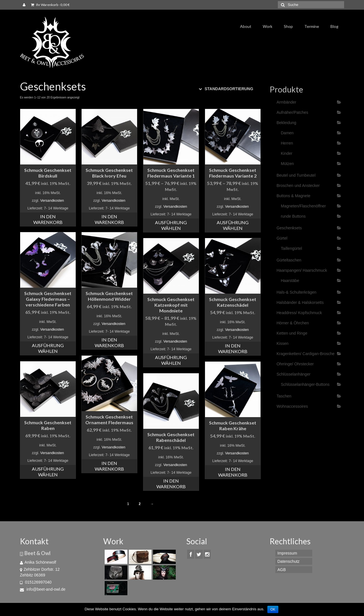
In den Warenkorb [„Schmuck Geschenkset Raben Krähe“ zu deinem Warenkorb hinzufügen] (233, 472)
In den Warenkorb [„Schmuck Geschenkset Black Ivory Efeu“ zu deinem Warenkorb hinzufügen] (109, 219)
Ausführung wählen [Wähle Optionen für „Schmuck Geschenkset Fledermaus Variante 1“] (171, 225)
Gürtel (282, 238)
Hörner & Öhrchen (293, 323)
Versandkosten (52, 201)
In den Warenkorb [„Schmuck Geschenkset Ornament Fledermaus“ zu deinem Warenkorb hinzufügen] (109, 466)
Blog (334, 26)
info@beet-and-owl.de (43, 589)
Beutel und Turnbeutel (296, 175)
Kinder (287, 153)
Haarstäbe (290, 281)
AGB (282, 570)
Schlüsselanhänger (294, 374)
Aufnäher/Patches (292, 112)
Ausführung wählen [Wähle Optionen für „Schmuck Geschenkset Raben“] (48, 472)
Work (268, 26)
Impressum (287, 553)
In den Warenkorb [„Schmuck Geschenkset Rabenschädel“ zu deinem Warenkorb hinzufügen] (171, 484)
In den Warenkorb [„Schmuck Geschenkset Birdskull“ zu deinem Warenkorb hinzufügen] (48, 219)
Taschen (284, 396)
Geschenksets (289, 228)
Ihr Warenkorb (50, 5)
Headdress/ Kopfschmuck (299, 313)
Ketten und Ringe (292, 333)
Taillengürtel (292, 248)
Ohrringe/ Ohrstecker (295, 364)
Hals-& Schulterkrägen (297, 292)
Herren (287, 143)
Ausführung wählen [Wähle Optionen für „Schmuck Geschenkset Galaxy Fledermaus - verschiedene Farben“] (48, 348)
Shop (288, 26)
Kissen (283, 343)
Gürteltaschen (289, 260)
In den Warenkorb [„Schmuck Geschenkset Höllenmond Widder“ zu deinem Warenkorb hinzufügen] (109, 342)
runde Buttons (293, 216)
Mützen (288, 164)
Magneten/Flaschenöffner (304, 206)
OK (273, 609)
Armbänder (287, 102)
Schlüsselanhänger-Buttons (305, 384)
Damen (287, 133)
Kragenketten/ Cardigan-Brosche (306, 354)
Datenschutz (289, 561)
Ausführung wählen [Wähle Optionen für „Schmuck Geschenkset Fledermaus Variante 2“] (233, 225)
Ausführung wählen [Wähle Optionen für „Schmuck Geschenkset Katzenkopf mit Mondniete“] (171, 360)
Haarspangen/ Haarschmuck (302, 270)
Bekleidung (287, 123)
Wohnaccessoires (292, 406)
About (246, 26)
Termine (312, 26)
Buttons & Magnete (294, 196)
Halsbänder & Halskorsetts (300, 302)
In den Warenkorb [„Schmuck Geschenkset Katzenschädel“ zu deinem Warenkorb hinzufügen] (233, 348)
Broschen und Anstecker (298, 186)
